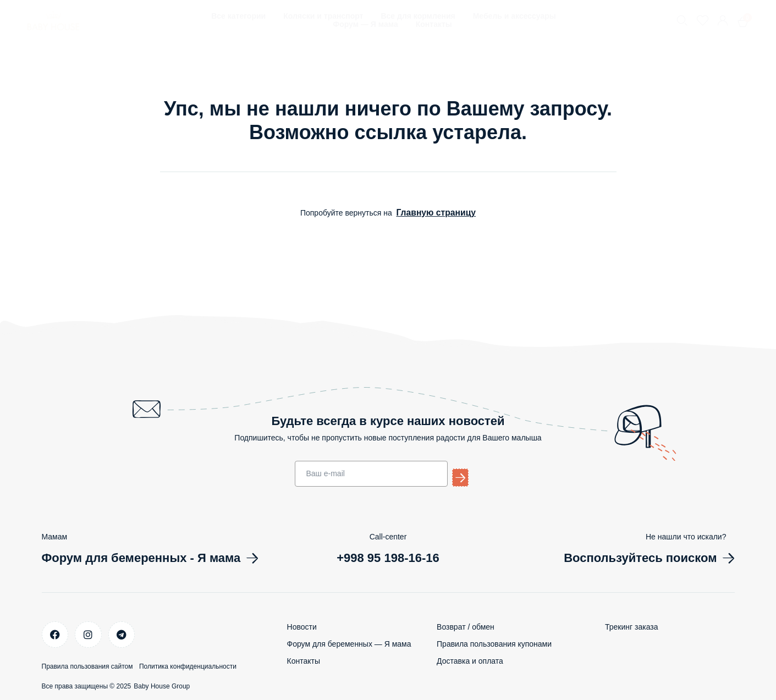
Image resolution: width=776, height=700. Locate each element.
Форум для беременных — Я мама (349, 643)
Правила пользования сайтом (87, 662)
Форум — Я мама (365, 24)
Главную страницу (436, 212)
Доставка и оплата (470, 660)
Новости (302, 626)
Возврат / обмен (466, 626)
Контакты (434, 24)
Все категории (238, 16)
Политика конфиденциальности (205, 662)
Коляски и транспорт (323, 16)
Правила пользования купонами (494, 643)
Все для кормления (418, 16)
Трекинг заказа (631, 626)
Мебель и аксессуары (514, 16)
